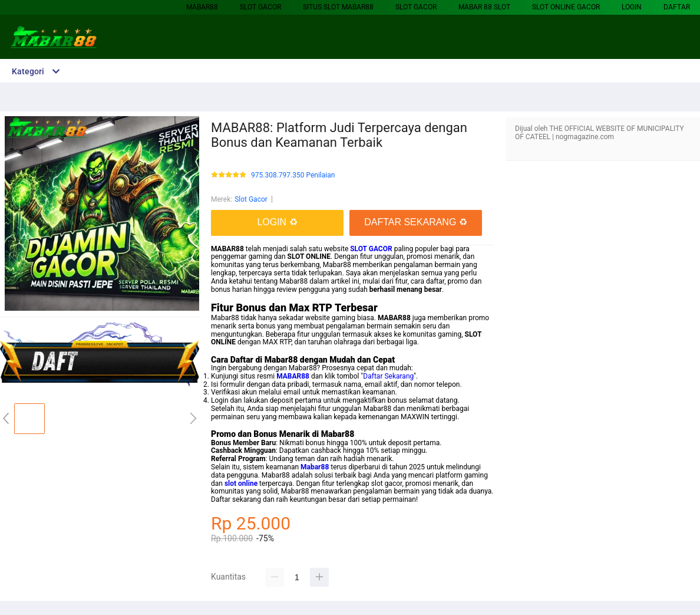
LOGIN (632, 7)
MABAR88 (202, 7)
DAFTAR (677, 7)
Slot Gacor (260, 7)
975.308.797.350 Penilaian (293, 175)
